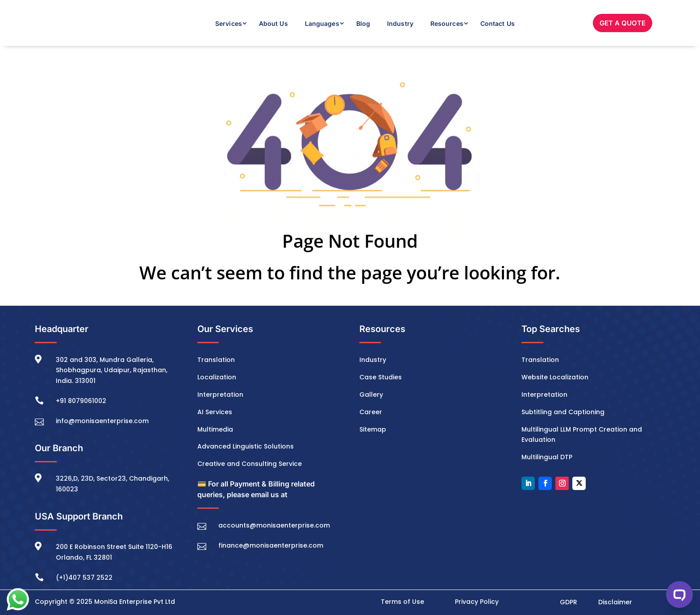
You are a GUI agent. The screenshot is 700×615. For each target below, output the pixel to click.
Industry (400, 23)
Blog (363, 23)
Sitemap (373, 429)
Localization (217, 377)
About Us (273, 23)
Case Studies (381, 377)
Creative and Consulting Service (250, 464)
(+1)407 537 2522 (84, 578)
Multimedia (215, 429)
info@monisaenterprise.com (102, 421)
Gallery (371, 395)
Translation (216, 360)
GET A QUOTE (623, 23)
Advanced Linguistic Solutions (246, 446)
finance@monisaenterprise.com (271, 545)
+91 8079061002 (81, 401)
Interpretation (220, 395)
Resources (447, 23)
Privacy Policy (477, 602)
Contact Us (498, 23)
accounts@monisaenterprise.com (274, 525)
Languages (322, 23)
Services (229, 23)
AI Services (215, 412)
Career (371, 412)
